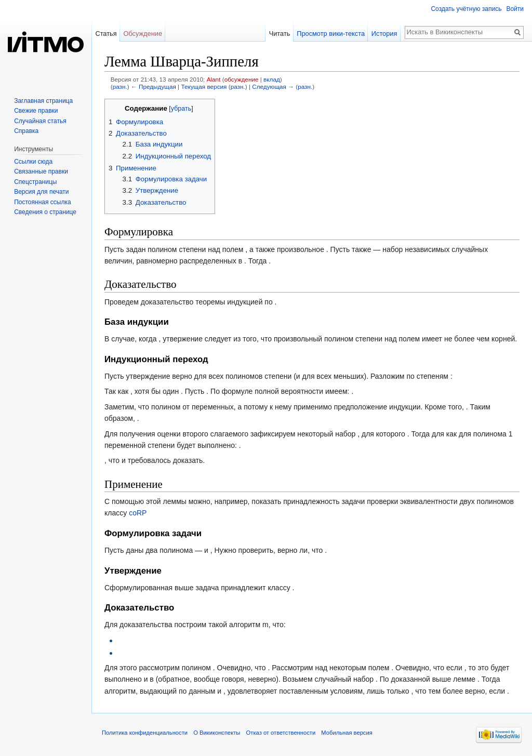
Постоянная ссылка (42, 202)
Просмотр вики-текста (331, 34)
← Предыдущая (154, 87)
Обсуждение (143, 34)
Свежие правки (36, 111)
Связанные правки (41, 171)
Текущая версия (204, 87)
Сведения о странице (45, 212)
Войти (515, 9)
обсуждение (242, 79)
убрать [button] (181, 109)
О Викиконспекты (217, 733)
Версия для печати (41, 192)
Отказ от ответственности (281, 733)
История (384, 34)
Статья (106, 34)
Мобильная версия (347, 733)
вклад (272, 79)
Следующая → (273, 87)
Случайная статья (40, 121)
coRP (138, 513)
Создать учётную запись (466, 9)
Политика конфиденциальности (145, 733)
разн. (120, 87)
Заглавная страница (43, 101)
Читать (280, 34)
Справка (26, 131)
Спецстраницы (35, 182)
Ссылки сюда (33, 162)
